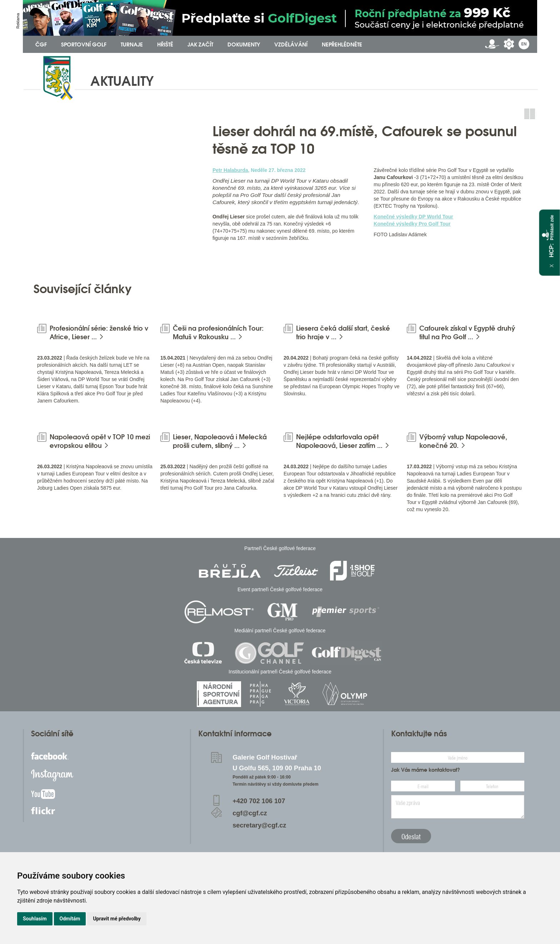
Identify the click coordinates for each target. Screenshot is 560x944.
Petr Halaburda (230, 170)
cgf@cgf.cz (250, 813)
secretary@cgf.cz (259, 825)
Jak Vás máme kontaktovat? (426, 770)
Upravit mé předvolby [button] (117, 919)
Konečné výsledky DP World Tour (413, 217)
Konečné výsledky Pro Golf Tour (412, 224)
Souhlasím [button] (35, 919)
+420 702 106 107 (259, 801)
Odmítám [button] (70, 919)
